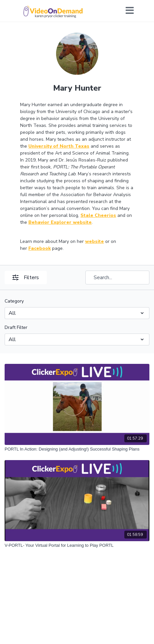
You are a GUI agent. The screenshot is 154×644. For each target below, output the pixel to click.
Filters (26, 278)
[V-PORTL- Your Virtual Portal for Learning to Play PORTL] (77, 545)
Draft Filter (16, 327)
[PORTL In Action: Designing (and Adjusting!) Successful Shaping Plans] (77, 449)
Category (14, 301)
